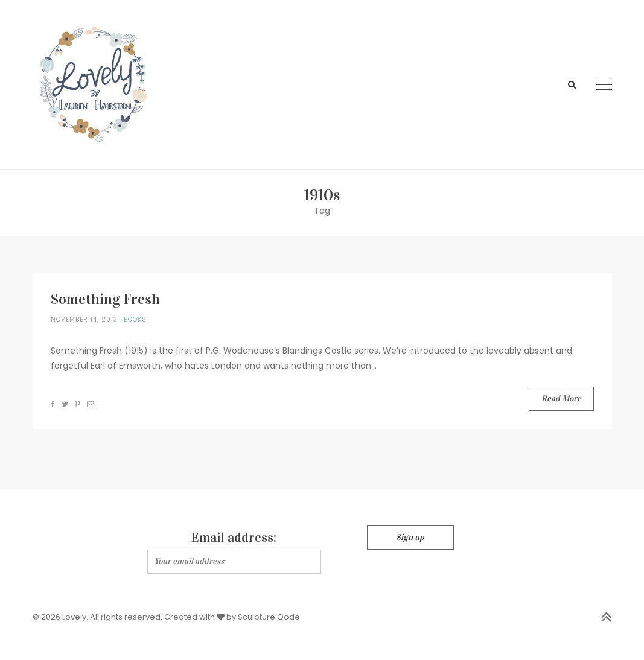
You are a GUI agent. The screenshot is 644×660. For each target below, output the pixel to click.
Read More (561, 398)
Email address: (234, 537)
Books (135, 319)
